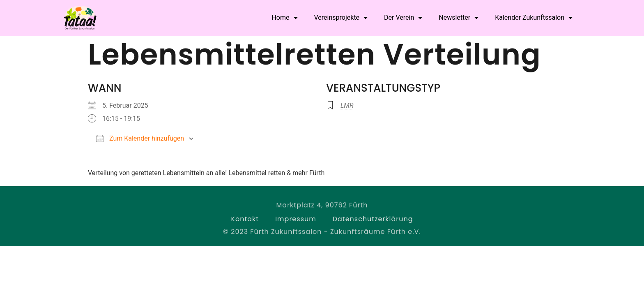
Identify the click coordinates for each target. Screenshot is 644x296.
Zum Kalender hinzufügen (140, 138)
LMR (347, 105)
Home (284, 18)
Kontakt (245, 220)
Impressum (296, 220)
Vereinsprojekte (341, 18)
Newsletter (459, 18)
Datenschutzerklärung (373, 220)
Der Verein (403, 18)
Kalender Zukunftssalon (534, 18)
